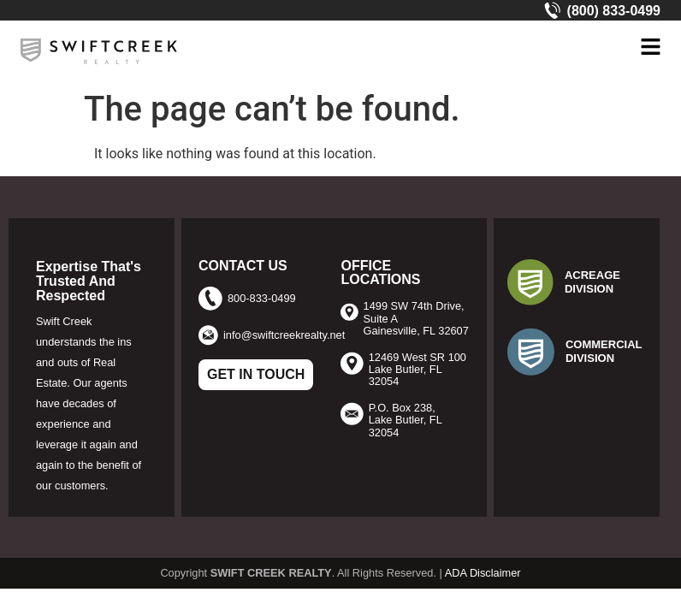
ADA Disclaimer (483, 573)
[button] (650, 48)
